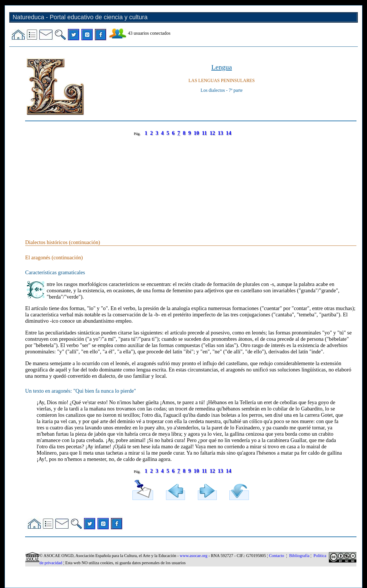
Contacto (277, 556)
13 (221, 133)
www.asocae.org (194, 556)
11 (204, 133)
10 (197, 133)
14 (229, 133)
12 (212, 133)
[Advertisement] (191, 182)
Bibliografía (299, 556)
